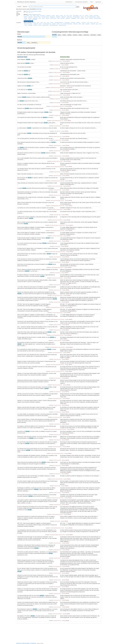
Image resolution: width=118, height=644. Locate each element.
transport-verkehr (45, 25)
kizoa (80, 16)
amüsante (75, 35)
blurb (68, 16)
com (27, 12)
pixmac (38, 16)
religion (83, 24)
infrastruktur (75, 24)
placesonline (96, 16)
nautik (26, 25)
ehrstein (98, 17)
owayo (30, 20)
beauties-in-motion (37, 17)
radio (48, 23)
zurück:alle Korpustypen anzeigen (34, 15)
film (45, 23)
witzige (60, 35)
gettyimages (35, 18)
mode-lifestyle (67, 23)
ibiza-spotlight (76, 16)
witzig (29, 43)
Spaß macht (87, 35)
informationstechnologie (68, 24)
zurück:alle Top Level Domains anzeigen (34, 11)
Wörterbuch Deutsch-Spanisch (26, 2)
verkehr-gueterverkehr (54, 25)
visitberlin (25, 17)
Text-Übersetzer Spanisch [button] (81, 2)
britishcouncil (69, 17)
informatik (73, 23)
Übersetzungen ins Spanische (29, 643)
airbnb (34, 16)
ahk (65, 16)
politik (80, 24)
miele (78, 18)
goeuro (44, 18)
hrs (24, 16)
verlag (25, 23)
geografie (54, 24)
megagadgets (74, 18)
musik (38, 23)
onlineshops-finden (97, 18)
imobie (58, 18)
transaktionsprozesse (47, 24)
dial (85, 17)
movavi (87, 18)
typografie (88, 24)
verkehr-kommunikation (28, 24)
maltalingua (68, 18)
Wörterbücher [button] (69, 2)
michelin (53, 16)
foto (98, 23)
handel (58, 24)
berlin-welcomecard (45, 17)
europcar (25, 18)
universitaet (93, 24)
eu (32, 12)
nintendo (91, 16)
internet (34, 23)
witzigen (64, 35)
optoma (26, 20)
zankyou (61, 16)
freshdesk (30, 18)
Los (78, 7)
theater (52, 23)
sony (31, 16)
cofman (82, 17)
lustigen (81, 35)
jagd (97, 24)
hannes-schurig (53, 18)
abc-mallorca (43, 16)
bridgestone (64, 17)
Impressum (98, 2)
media (42, 23)
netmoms (87, 16)
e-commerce (84, 23)
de (30, 12)
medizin (100, 24)
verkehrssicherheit (62, 25)
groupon (48, 18)
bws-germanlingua (76, 17)
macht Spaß (94, 35)
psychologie (30, 25)
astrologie (78, 23)
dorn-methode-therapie (91, 17)
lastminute (63, 18)
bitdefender (58, 17)
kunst (88, 23)
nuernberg (91, 18)
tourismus (29, 23)
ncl (83, 16)
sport (95, 23)
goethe (28, 16)
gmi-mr (40, 18)
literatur (41, 24)
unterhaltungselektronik (59, 23)
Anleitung (39, 9)
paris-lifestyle (35, 20)
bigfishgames (53, 17)
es (24, 12)
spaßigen (70, 35)
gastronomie (36, 24)
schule (92, 23)
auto (61, 24)
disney (71, 16)
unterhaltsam (35, 43)
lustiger (99, 35)
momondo (82, 18)
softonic (57, 16)
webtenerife (30, 17)
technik (40, 25)
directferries (48, 16)
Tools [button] (92, 2)
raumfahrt (35, 25)
